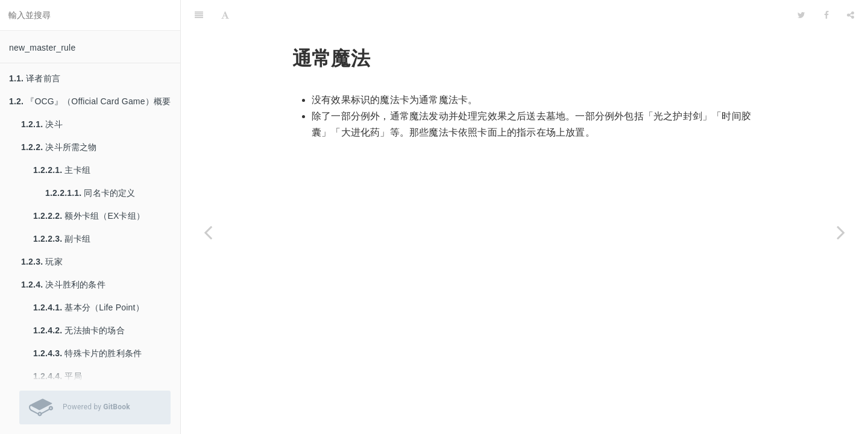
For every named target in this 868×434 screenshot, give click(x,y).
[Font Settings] (225, 15)
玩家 (42, 262)
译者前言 (35, 78)
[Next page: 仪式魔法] (841, 232)
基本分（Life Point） (89, 307)
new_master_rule (42, 48)
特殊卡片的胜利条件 (87, 353)
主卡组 (62, 170)
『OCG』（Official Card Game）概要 (90, 101)
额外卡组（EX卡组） (89, 216)
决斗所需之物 (59, 147)
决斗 (42, 124)
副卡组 (62, 239)
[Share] (851, 15)
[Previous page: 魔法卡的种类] (208, 232)
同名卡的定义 (90, 193)
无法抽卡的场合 (79, 330)
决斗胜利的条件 (63, 285)
